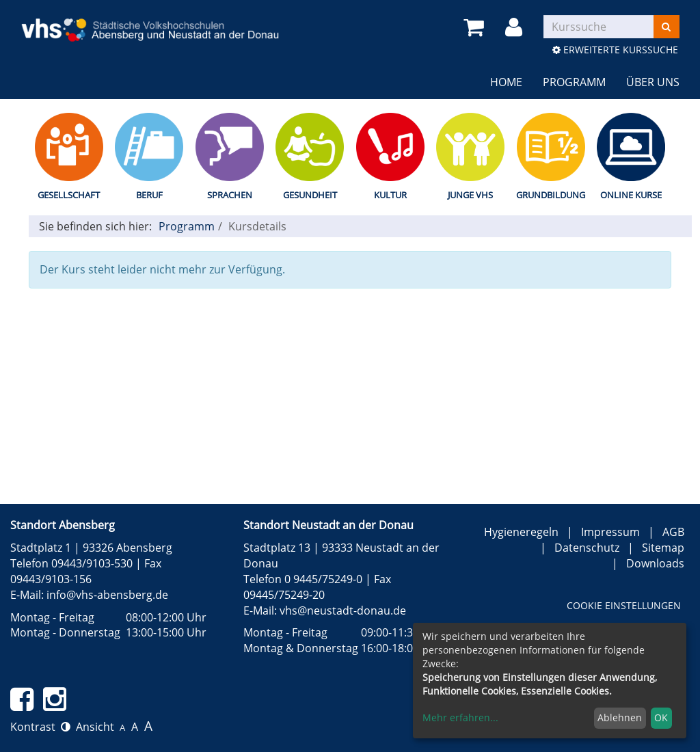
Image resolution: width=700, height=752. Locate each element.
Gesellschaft (69, 195)
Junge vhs (470, 195)
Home (506, 82)
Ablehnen (620, 717)
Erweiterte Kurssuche (615, 50)
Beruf (149, 195)
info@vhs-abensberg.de (107, 595)
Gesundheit (310, 195)
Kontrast (40, 727)
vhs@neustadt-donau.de (343, 610)
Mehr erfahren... (460, 717)
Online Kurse (631, 195)
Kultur (390, 195)
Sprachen (230, 195)
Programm (574, 82)
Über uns (653, 82)
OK (661, 717)
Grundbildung (551, 195)
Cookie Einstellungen (624, 605)
